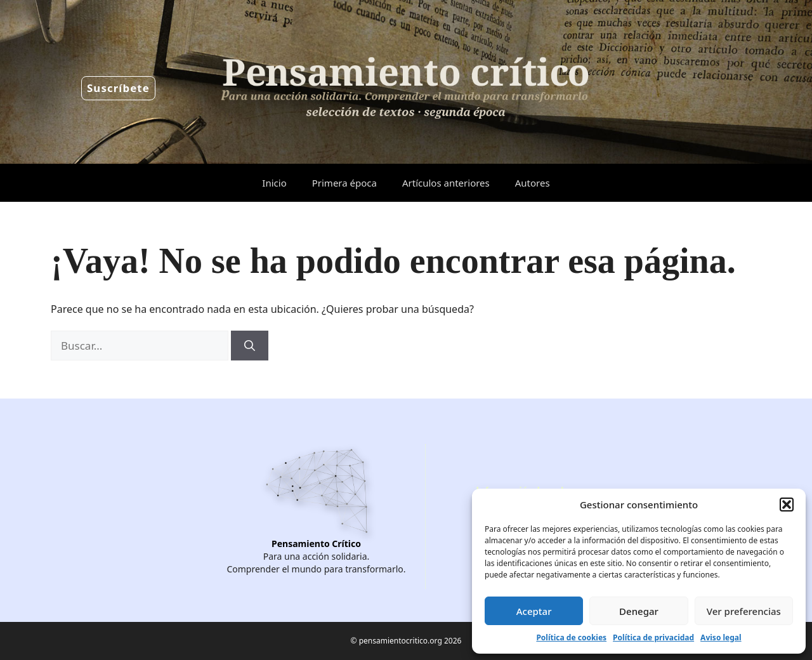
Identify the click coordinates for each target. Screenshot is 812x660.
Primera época (344, 183)
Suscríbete (118, 88)
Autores (533, 183)
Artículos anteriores (446, 183)
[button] (787, 505)
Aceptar (534, 611)
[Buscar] (250, 346)
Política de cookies (571, 637)
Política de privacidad (653, 637)
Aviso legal (721, 637)
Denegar (639, 611)
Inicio (274, 183)
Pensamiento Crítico (316, 544)
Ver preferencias (744, 611)
